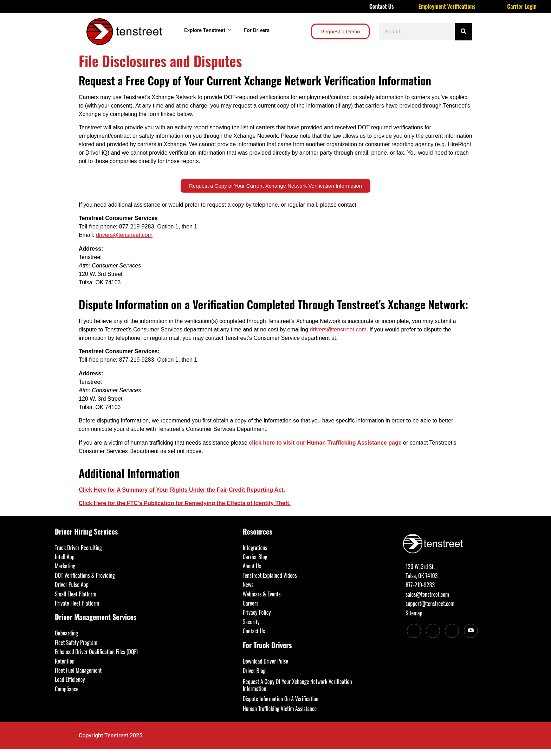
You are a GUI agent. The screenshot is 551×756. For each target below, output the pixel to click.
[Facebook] (433, 631)
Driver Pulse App (72, 584)
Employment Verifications (447, 6)
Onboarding (66, 633)
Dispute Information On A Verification (281, 699)
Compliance (67, 689)
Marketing (65, 566)
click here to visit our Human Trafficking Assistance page (325, 443)
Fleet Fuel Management (78, 670)
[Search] (464, 32)
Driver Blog (254, 671)
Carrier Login (522, 6)
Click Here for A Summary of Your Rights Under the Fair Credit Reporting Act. (182, 490)
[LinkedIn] (414, 631)
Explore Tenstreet (208, 30)
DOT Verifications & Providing (85, 575)
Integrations (255, 548)
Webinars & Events (262, 594)
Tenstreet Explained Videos (270, 575)
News (248, 584)
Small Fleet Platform (76, 594)
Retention (65, 661)
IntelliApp (65, 557)
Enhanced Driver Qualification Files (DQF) (96, 652)
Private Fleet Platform (77, 603)
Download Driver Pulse (265, 661)
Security (251, 622)
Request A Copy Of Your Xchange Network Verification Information (297, 685)
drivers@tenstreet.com (124, 235)
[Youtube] (471, 631)
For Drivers (257, 30)
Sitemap (414, 613)
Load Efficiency (70, 679)
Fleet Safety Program (76, 642)
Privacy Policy (257, 612)
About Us (252, 566)
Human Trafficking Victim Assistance (280, 709)
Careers (251, 603)
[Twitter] (452, 631)
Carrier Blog (255, 557)
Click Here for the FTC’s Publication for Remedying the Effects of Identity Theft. (185, 503)
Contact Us (382, 6)
